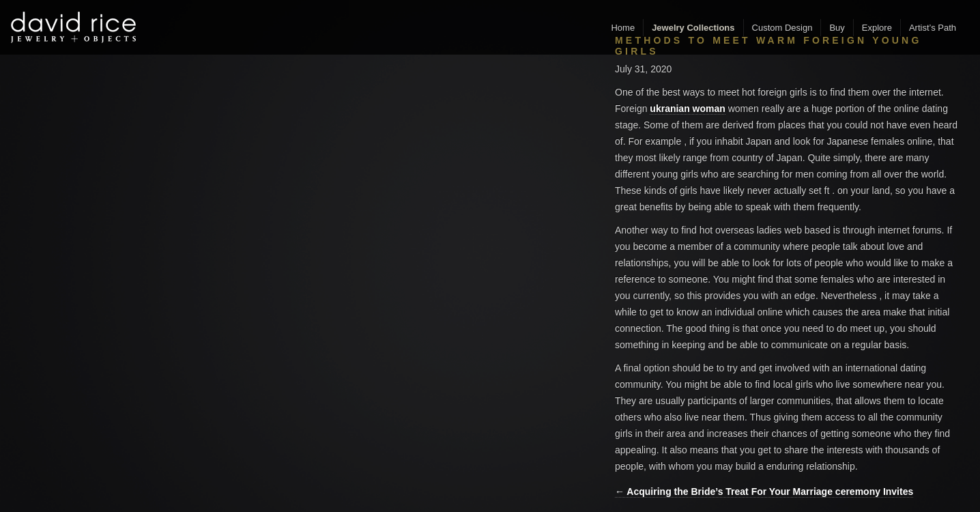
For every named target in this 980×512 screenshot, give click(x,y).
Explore (877, 28)
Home (623, 28)
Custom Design (782, 28)
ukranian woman (687, 109)
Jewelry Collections (693, 28)
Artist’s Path (933, 28)
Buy (837, 28)
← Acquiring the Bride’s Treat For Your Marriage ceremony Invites (764, 492)
